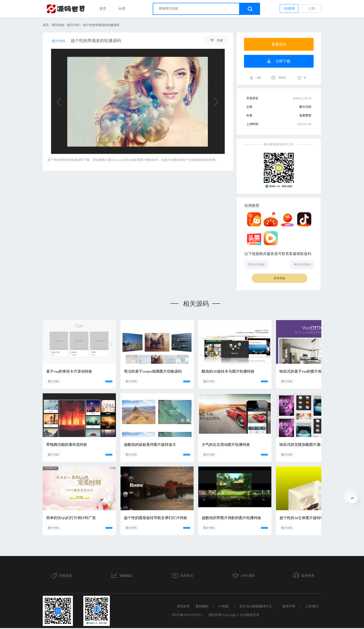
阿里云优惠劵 (256, 265)
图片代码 (73, 25)
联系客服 (279, 278)
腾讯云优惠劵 (302, 265)
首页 (103, 9)
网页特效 (58, 25)
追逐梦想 (305, 115)
